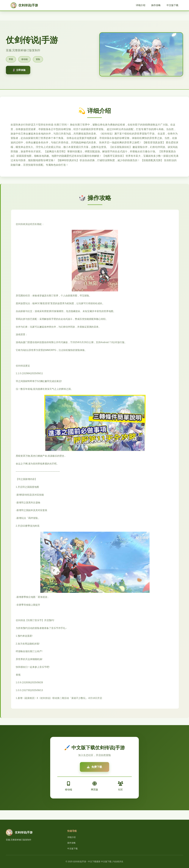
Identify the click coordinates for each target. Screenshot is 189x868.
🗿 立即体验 (19, 70)
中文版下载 (172, 5)
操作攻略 (156, 5)
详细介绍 (141, 5)
